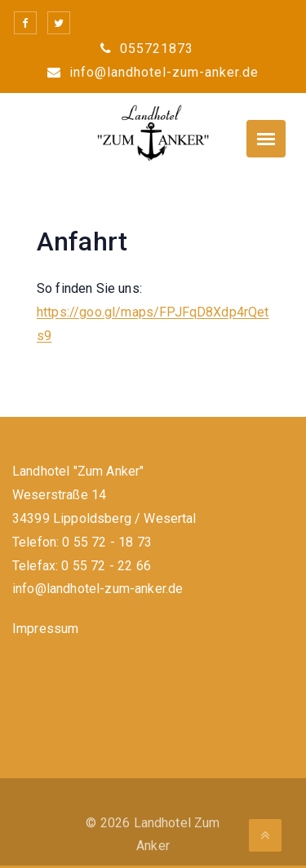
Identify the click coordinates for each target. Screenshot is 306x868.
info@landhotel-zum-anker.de (153, 72)
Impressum (45, 629)
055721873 (147, 49)
